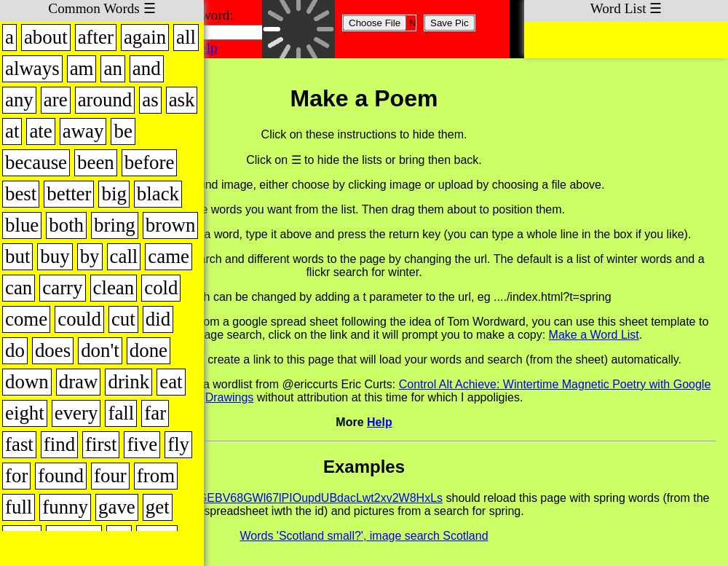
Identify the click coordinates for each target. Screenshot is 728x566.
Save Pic (450, 23)
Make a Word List (594, 335)
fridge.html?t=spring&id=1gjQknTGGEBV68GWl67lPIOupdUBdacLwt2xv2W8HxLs (231, 498)
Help (203, 48)
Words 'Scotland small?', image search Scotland (364, 536)
